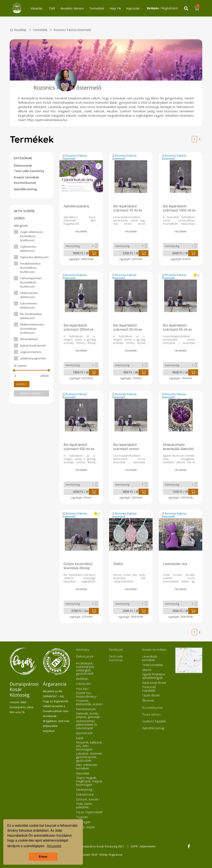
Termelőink (97, 8)
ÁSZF (95, 855)
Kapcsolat (133, 8)
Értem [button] (43, 857)
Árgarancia (118, 855)
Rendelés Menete (72, 8)
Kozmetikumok (25, 183)
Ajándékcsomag (25, 189)
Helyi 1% (115, 8)
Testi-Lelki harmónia (29, 171)
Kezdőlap (18, 30)
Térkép (105, 855)
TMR (52, 8)
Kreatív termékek (26, 177)
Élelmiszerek (23, 166)
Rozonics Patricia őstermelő (75, 157)
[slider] (14, 370)
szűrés (22, 384)
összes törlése (31, 393)
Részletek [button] (54, 846)
